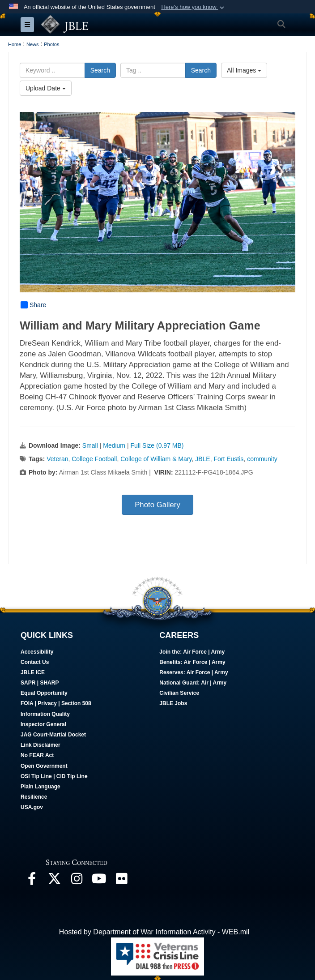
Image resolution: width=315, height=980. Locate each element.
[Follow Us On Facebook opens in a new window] (32, 881)
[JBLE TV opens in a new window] (99, 881)
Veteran (57, 459)
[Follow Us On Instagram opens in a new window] (77, 881)
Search (100, 70)
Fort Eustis (228, 459)
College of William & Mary (156, 459)
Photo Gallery (157, 505)
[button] (194, 7)
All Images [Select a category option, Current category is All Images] (244, 70)
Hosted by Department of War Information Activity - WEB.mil (154, 932)
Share (33, 305)
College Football (94, 459)
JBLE (202, 459)
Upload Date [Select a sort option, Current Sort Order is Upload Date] (46, 88)
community (262, 459)
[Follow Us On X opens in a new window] (54, 881)
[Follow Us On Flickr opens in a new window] (121, 881)
